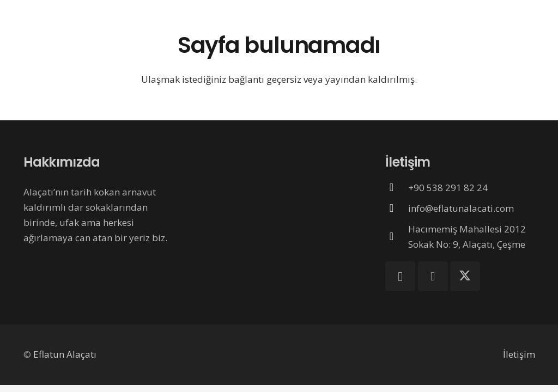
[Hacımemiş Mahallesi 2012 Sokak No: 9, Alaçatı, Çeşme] (397, 236)
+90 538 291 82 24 (448, 188)
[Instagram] (400, 276)
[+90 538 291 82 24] (397, 187)
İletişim (519, 354)
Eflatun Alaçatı (65, 354)
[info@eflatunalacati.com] (397, 208)
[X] (465, 276)
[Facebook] (433, 276)
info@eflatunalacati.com (461, 208)
